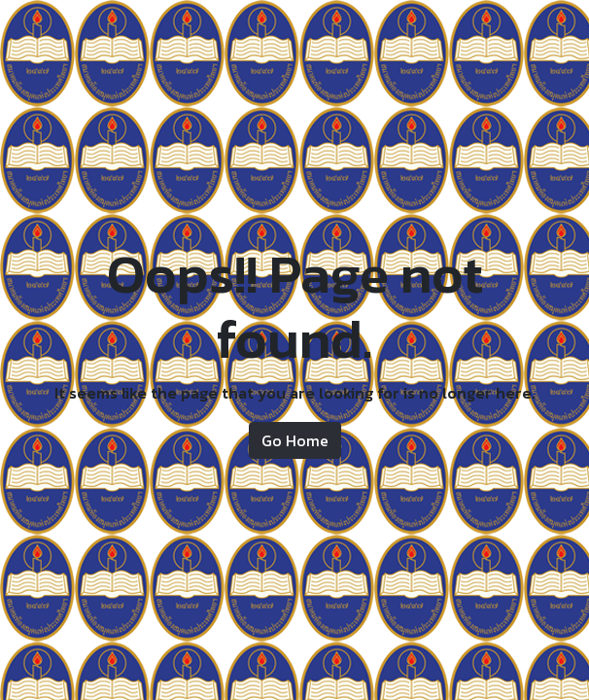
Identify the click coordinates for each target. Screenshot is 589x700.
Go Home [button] (295, 440)
